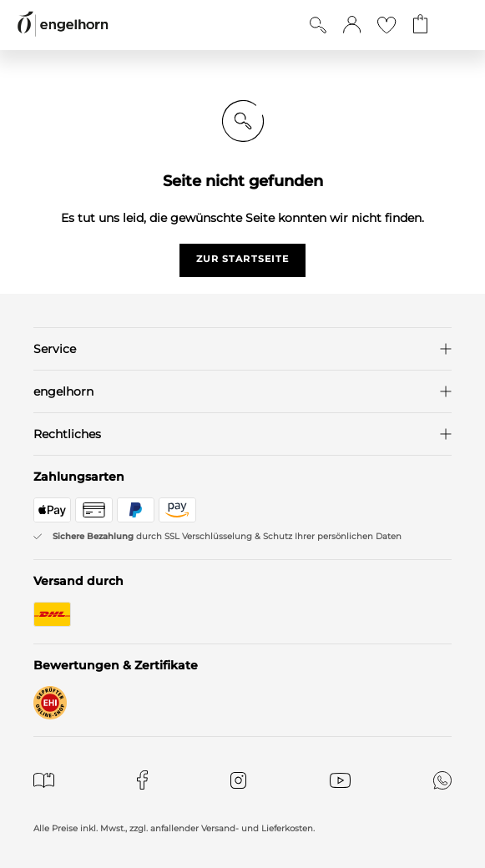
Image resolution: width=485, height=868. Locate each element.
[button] (352, 25)
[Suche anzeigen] (318, 25)
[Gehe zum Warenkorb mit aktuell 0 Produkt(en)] (420, 25)
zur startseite (242, 259)
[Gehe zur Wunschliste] (386, 25)
